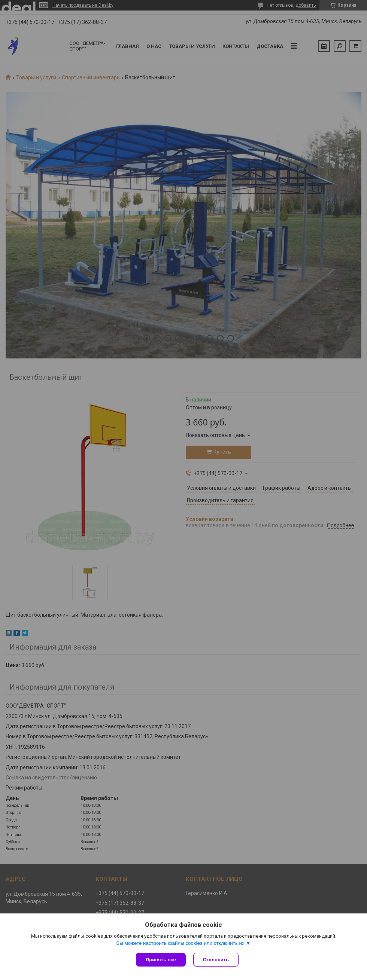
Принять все (161, 960)
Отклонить (216, 960)
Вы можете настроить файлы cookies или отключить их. (181, 943)
